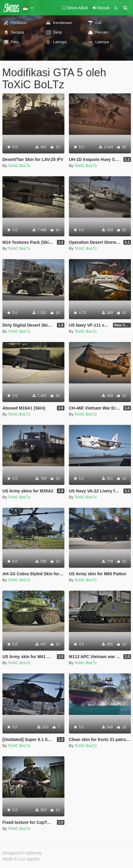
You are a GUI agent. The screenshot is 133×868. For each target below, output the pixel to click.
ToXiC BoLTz (19, 166)
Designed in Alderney (22, 853)
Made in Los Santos (21, 859)
